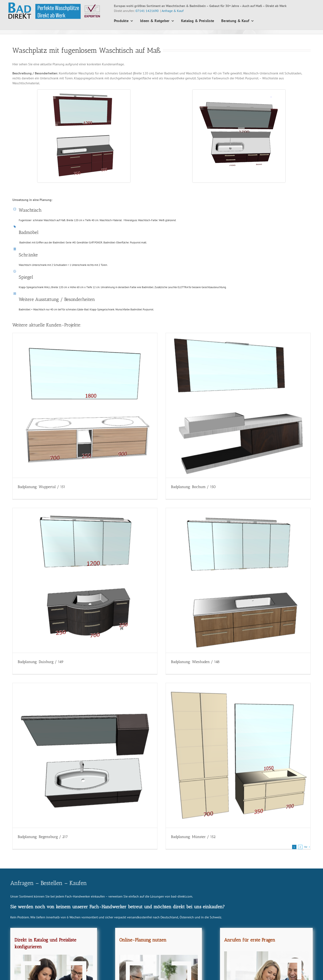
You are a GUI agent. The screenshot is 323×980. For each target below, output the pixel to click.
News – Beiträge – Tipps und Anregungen (196, 971)
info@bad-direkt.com (32, 967)
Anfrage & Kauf (173, 11)
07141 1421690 (147, 11)
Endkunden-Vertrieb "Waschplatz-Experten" (44, 972)
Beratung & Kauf (179, 962)
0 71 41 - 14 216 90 (32, 957)
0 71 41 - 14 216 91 (27, 962)
